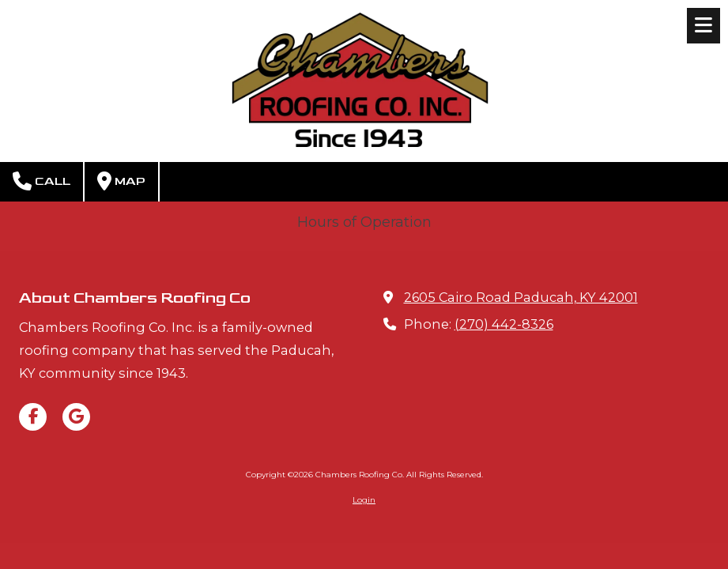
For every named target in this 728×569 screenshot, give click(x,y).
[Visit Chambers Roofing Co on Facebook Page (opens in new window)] (33, 417)
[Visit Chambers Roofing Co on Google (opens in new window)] (76, 417)
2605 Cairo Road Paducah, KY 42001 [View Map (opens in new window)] (521, 297)
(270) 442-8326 (504, 324)
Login (364, 500)
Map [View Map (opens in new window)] (121, 181)
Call (41, 181)
